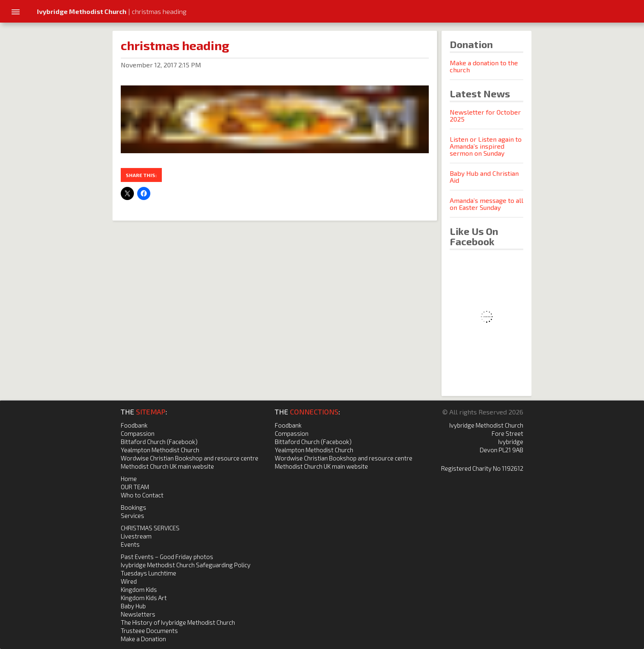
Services (132, 516)
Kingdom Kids (139, 589)
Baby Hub (133, 606)
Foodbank (134, 425)
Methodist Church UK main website (167, 466)
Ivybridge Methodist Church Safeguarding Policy (186, 565)
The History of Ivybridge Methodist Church (178, 622)
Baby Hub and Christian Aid (484, 177)
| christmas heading (112, 11)
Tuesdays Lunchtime (148, 573)
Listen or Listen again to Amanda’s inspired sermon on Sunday (486, 146)
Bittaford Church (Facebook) (159, 442)
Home (129, 479)
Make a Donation (143, 639)
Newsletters (138, 614)
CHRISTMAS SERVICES (150, 528)
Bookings (133, 507)
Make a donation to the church (484, 66)
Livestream (136, 536)
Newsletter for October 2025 (485, 115)
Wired (129, 581)
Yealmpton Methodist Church (160, 450)
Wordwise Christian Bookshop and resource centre (190, 458)
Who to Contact (142, 495)
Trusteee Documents (149, 631)
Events (130, 544)
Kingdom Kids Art (144, 598)
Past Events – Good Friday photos (167, 557)
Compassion (138, 433)
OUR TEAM (135, 487)
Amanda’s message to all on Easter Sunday (486, 204)
